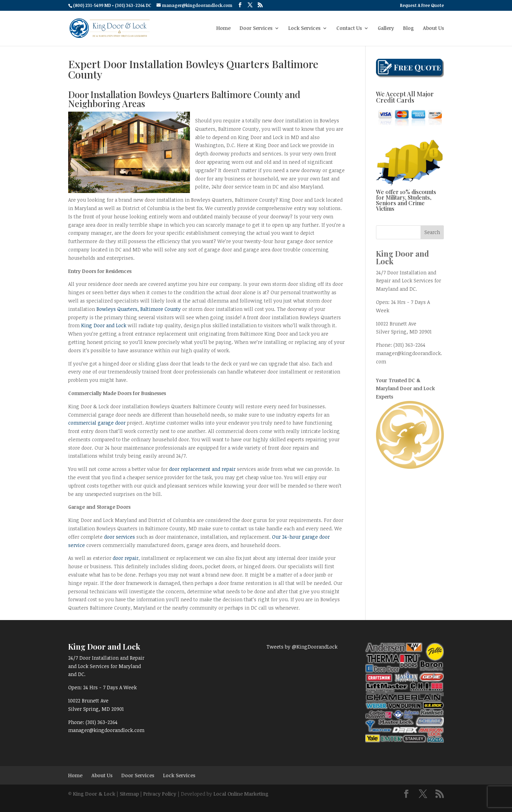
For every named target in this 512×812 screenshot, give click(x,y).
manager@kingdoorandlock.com (106, 730)
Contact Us (349, 29)
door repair (126, 558)
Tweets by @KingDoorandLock (302, 647)
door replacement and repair (202, 469)
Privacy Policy (160, 794)
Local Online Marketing (241, 794)
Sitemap (129, 794)
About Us (433, 29)
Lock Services (304, 29)
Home (223, 29)
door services (119, 537)
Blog (409, 29)
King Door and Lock (104, 325)
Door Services (256, 29)
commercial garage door (97, 423)
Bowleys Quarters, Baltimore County (139, 309)
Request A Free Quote (422, 6)
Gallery (386, 29)
